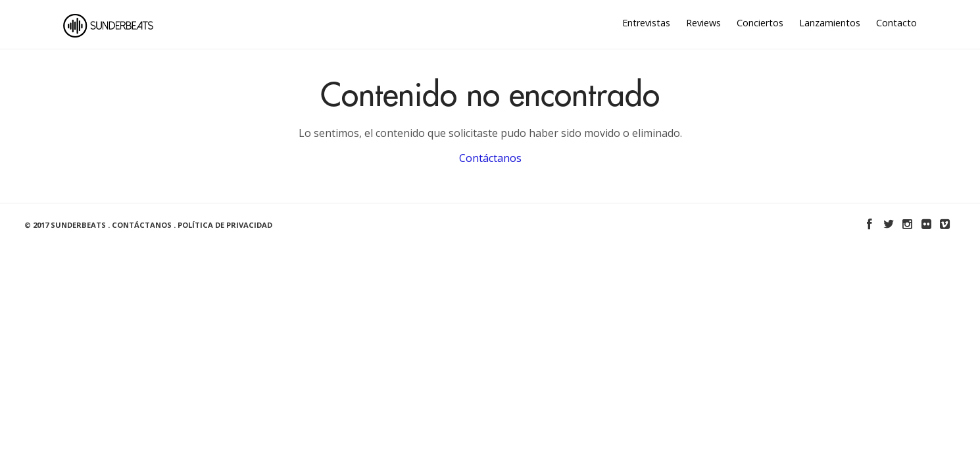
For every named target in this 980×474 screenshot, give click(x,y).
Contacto (896, 23)
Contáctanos (490, 158)
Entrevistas (646, 23)
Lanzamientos (830, 23)
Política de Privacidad (225, 225)
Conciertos (760, 23)
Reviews (703, 23)
